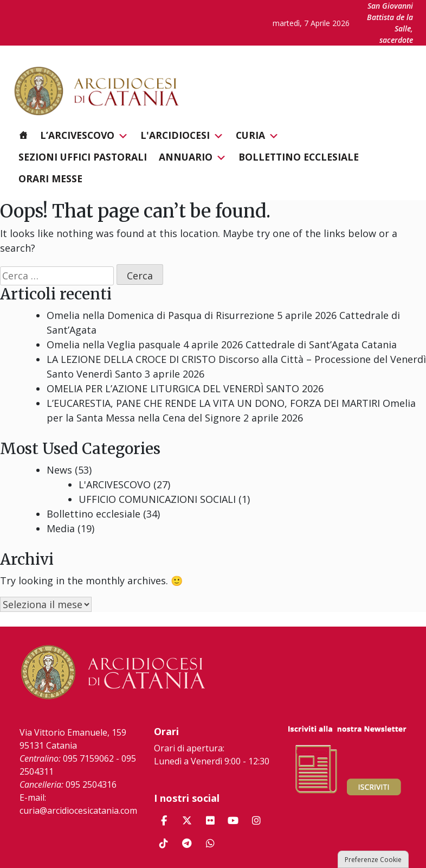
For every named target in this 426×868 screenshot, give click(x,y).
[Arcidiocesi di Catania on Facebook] (164, 821)
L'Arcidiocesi (182, 136)
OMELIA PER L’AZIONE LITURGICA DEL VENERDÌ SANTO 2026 (185, 388)
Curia (257, 136)
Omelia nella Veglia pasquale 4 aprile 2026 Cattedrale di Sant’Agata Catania (222, 344)
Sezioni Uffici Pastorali (83, 157)
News (59, 470)
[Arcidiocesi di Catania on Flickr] (210, 821)
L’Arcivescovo (84, 136)
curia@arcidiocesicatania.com (78, 810)
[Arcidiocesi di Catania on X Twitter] (187, 821)
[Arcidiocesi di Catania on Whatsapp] (210, 843)
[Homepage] (23, 135)
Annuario (193, 157)
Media (61, 528)
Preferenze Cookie (373, 860)
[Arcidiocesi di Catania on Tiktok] (164, 843)
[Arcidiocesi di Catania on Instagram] (256, 821)
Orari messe (50, 178)
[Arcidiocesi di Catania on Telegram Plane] (187, 843)
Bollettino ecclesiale (299, 157)
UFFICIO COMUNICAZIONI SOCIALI (157, 499)
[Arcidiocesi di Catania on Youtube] (233, 821)
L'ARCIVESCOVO (115, 484)
